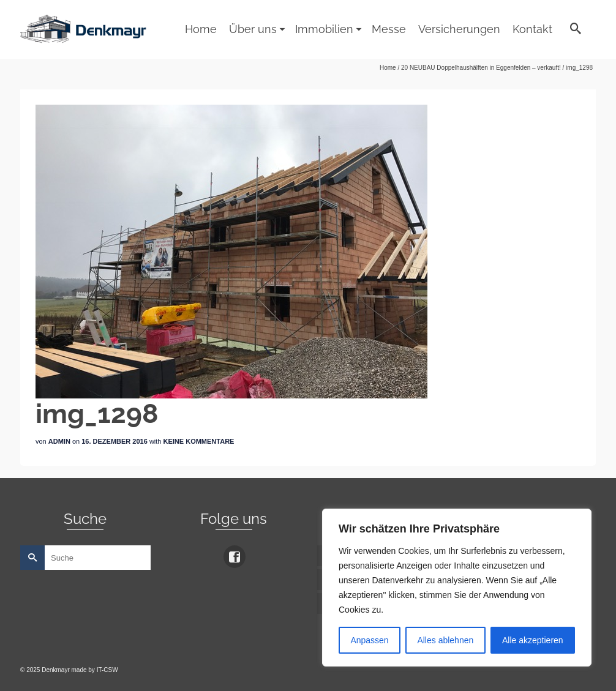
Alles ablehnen (445, 640)
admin (59, 441)
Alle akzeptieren (533, 640)
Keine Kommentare (199, 441)
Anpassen (369, 640)
